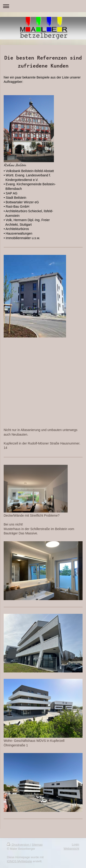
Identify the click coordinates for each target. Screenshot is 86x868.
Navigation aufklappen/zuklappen (43, 6)
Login (75, 844)
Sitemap (37, 845)
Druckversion (18, 845)
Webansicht (71, 848)
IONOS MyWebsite (19, 861)
